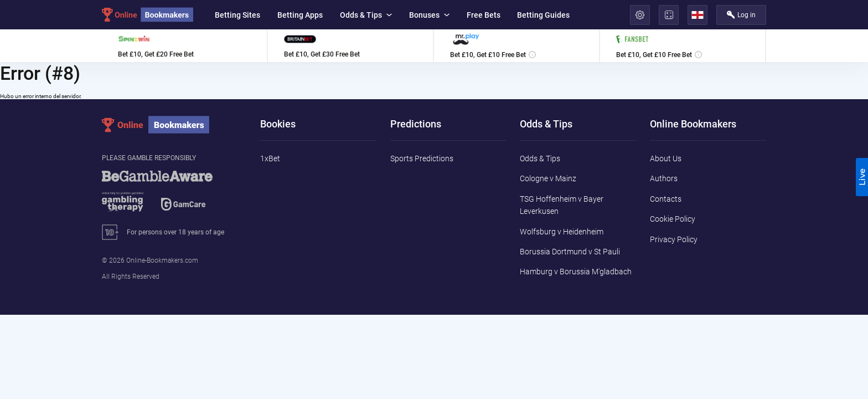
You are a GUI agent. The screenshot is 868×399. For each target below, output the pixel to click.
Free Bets (484, 15)
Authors (664, 178)
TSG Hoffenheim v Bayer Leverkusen (562, 205)
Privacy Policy (674, 239)
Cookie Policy (673, 219)
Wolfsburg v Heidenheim (562, 232)
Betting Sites (237, 15)
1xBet (270, 158)
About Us (666, 158)
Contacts (666, 199)
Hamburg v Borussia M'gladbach (576, 272)
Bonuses (429, 15)
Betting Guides (543, 15)
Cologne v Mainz (548, 178)
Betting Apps (300, 15)
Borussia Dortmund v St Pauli (570, 252)
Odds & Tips (366, 15)
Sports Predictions (422, 158)
